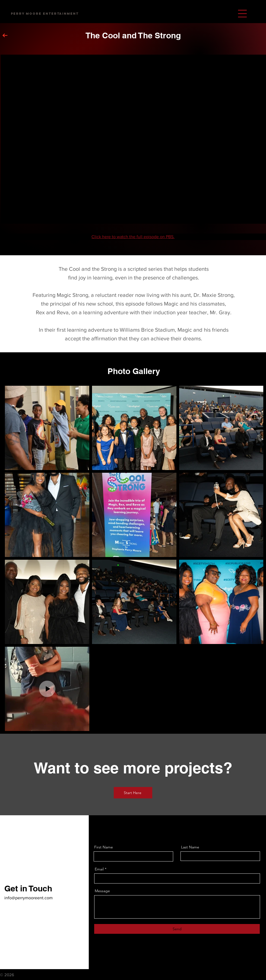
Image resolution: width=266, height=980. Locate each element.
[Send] (177, 929)
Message (102, 891)
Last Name (190, 847)
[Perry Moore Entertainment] (45, 14)
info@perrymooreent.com (28, 898)
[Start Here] (133, 793)
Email (99, 869)
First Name (104, 847)
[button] (242, 14)
